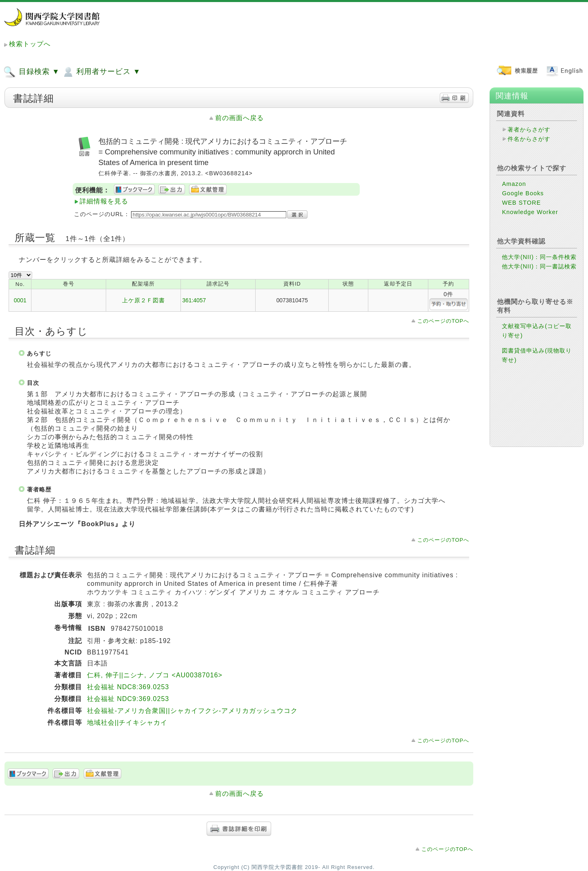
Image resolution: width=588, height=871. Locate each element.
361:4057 (194, 300)
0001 (20, 300)
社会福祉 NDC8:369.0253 (128, 687)
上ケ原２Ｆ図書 (144, 300)
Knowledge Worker (530, 212)
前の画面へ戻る (239, 118)
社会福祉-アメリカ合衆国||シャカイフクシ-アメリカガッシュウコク (192, 711)
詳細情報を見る (104, 201)
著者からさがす (529, 130)
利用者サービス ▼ (101, 72)
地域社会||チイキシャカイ (127, 722)
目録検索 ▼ (31, 72)
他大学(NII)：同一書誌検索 (539, 266)
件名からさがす (529, 139)
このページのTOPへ (443, 321)
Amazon (514, 184)
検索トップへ (30, 44)
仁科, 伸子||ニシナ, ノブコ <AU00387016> (155, 675)
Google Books (523, 193)
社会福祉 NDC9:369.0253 (128, 699)
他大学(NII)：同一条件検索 (539, 257)
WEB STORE (521, 203)
